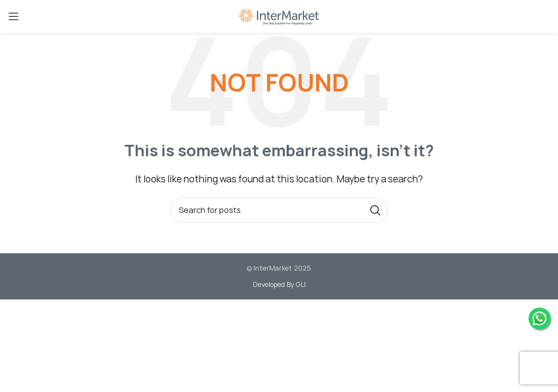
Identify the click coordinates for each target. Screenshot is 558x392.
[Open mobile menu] (14, 16)
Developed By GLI (279, 284)
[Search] (279, 210)
